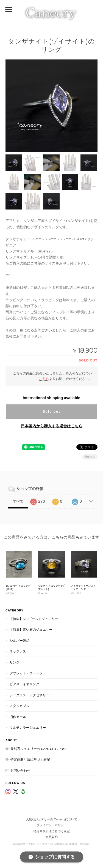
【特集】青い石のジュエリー (31, 629)
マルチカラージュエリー (28, 727)
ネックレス (18, 651)
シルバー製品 (20, 640)
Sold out (51, 412)
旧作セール (18, 717)
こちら (44, 379)
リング (15, 662)
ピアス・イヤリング (24, 684)
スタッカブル (20, 706)
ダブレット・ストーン (26, 673)
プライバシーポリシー (52, 825)
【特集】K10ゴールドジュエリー (34, 619)
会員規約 (52, 837)
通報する (90, 457)
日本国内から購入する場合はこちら (52, 426)
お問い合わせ (20, 770)
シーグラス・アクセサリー (29, 695)
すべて (18, 501)
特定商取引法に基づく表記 (30, 759)
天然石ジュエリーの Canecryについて (40, 749)
